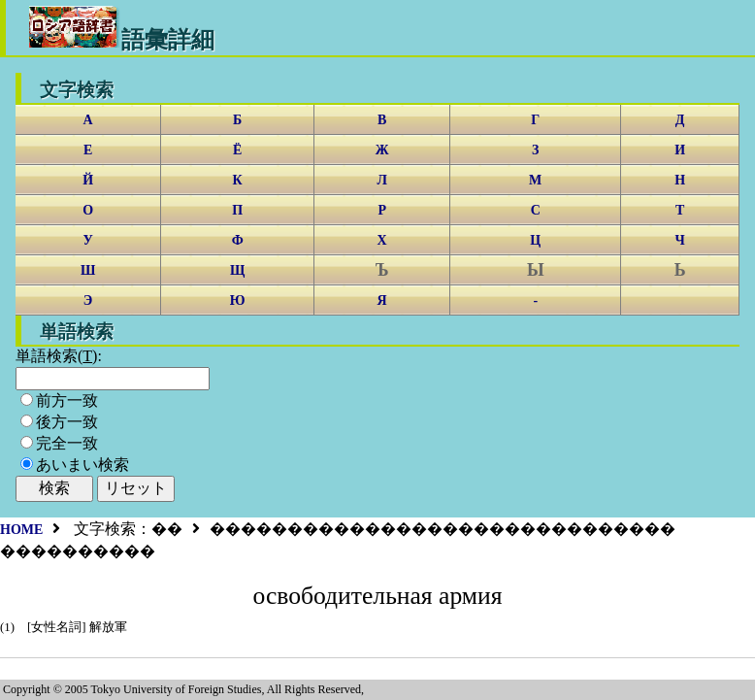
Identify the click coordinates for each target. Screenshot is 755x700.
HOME (21, 530)
